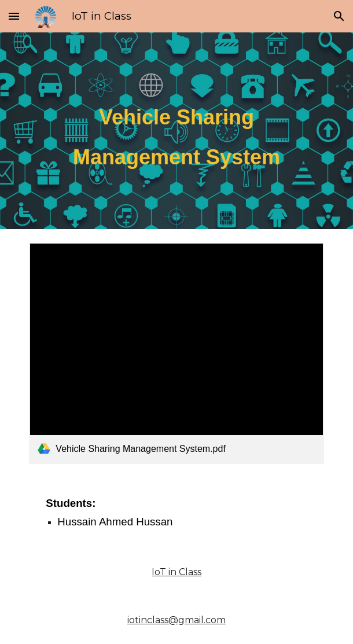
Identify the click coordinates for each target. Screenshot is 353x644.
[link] (176, 353)
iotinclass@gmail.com (176, 620)
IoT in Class (176, 572)
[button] (14, 16)
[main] (176, 131)
